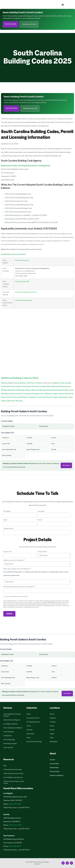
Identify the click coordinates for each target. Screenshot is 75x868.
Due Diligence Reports (11, 724)
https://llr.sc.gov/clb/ (22, 282)
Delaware (55, 383)
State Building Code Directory (13, 778)
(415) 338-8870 (15, 846)
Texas (39, 397)
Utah (44, 397)
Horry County (44, 426)
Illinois (13, 387)
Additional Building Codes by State (20, 378)
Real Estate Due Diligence (12, 720)
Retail (28, 738)
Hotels (29, 726)
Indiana (19, 387)
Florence (54, 438)
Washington (64, 397)
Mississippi (21, 390)
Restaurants (31, 734)
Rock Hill (54, 450)
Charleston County (8, 426)
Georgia (68, 383)
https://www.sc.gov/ (22, 260)
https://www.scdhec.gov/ (24, 300)
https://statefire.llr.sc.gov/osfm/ (26, 292)
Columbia (29, 438)
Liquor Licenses (8, 748)
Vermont (49, 397)
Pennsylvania (63, 394)
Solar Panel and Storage (34, 742)
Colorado (38, 383)
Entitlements (8, 736)
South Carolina (11, 397)
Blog (5, 766)
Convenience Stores (33, 718)
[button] (63, 5)
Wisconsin (11, 401)
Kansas (29, 387)
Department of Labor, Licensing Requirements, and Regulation (26, 166)
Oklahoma (48, 394)
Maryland (55, 387)
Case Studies (54, 764)
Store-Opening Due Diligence (13, 728)
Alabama (4, 383)
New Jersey (69, 390)
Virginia (56, 397)
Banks (28, 714)
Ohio (42, 394)
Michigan (4, 390)
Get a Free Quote (11, 24)
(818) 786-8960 (15, 804)
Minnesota (12, 390)
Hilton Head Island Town (9, 450)
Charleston (6, 438)
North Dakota (34, 394)
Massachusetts (65, 387)
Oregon (55, 394)
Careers (52, 760)
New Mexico (5, 394)
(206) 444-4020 (15, 825)
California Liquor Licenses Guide (13, 774)
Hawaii (3, 387)
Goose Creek (6, 444)
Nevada (50, 390)
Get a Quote (66, 465)
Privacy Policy (55, 772)
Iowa (24, 387)
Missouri (28, 390)
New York (14, 394)
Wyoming (19, 401)
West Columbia (7, 456)
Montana (35, 390)
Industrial (29, 730)
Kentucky (35, 387)
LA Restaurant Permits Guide (13, 770)
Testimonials (54, 768)
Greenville (30, 444)
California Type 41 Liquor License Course (14, 782)
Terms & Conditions (57, 776)
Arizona (16, 383)
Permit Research (9, 732)
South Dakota (23, 397)
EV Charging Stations (33, 722)
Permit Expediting (9, 740)
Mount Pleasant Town (33, 450)
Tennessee (32, 397)
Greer (53, 444)
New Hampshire (59, 390)
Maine (49, 387)
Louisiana (43, 387)
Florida (62, 383)
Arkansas (23, 383)
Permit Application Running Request (12, 715)
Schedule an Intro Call (29, 24)
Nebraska (43, 390)
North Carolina (23, 394)
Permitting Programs (10, 744)
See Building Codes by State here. (13, 254)
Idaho (8, 387)
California (30, 383)
